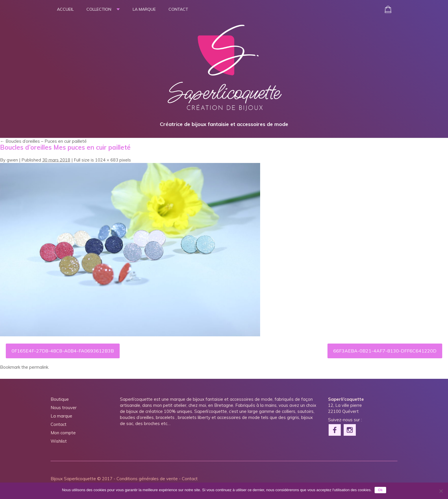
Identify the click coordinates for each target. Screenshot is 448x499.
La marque (144, 9)
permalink (39, 367)
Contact (178, 9)
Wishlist (59, 441)
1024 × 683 (107, 160)
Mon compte (63, 433)
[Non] (441, 491)
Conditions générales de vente (147, 479)
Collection (99, 9)
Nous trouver (64, 408)
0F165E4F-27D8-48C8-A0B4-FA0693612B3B (63, 351)
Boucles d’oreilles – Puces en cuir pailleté (43, 141)
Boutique (60, 399)
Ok (380, 490)
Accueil (65, 9)
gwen (12, 160)
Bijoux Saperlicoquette (73, 479)
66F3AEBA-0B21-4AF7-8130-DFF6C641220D (385, 351)
